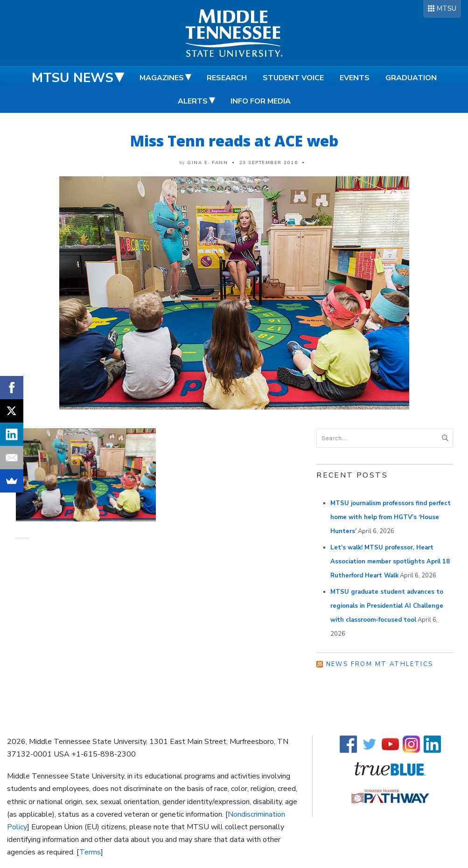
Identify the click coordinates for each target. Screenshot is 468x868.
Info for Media (261, 101)
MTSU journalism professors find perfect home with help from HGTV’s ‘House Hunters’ (391, 517)
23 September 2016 (269, 163)
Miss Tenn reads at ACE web (234, 141)
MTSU (446, 8)
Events (355, 78)
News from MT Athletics (380, 664)
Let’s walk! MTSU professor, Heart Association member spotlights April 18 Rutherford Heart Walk (390, 562)
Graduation (411, 78)
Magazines (162, 78)
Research (227, 78)
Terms (90, 852)
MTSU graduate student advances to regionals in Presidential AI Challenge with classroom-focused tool (387, 606)
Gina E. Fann (207, 163)
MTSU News (73, 78)
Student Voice (293, 78)
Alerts (193, 101)
